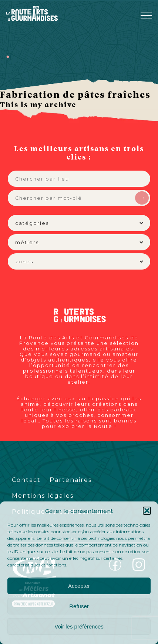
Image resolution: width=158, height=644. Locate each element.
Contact (26, 480)
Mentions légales (43, 496)
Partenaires (71, 480)
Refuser (79, 606)
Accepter (79, 586)
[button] (147, 511)
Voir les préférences (79, 626)
